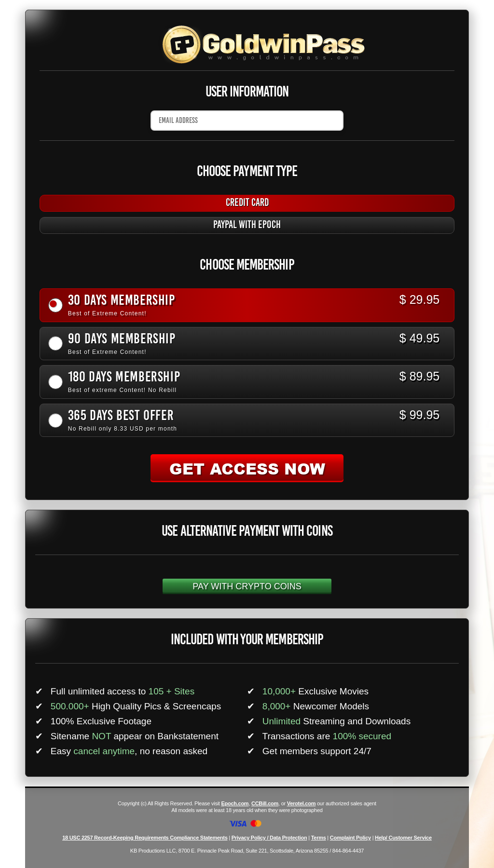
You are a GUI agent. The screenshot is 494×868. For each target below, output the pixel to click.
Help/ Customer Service (403, 838)
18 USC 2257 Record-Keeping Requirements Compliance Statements (145, 838)
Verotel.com (302, 803)
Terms (319, 838)
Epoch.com (235, 803)
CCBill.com (265, 803)
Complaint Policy (350, 838)
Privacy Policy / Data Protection (269, 838)
